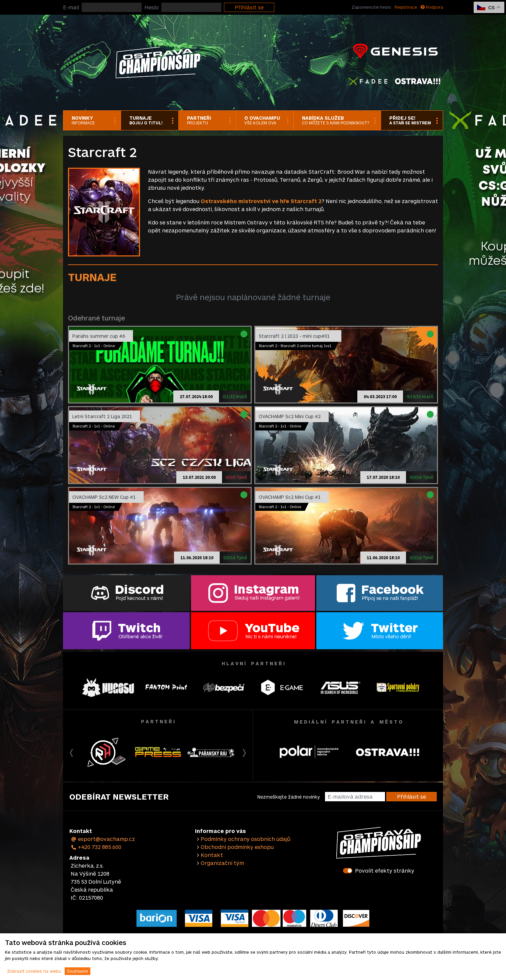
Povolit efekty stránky (385, 870)
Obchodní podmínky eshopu (237, 847)
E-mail (71, 7)
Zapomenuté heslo (371, 7)
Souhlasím (77, 971)
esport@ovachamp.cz (103, 839)
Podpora (432, 7)
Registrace (406, 7)
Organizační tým (222, 863)
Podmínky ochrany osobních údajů (245, 839)
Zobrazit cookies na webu (34, 971)
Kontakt (212, 855)
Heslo (151, 7)
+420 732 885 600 (96, 847)
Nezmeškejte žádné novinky (288, 797)
